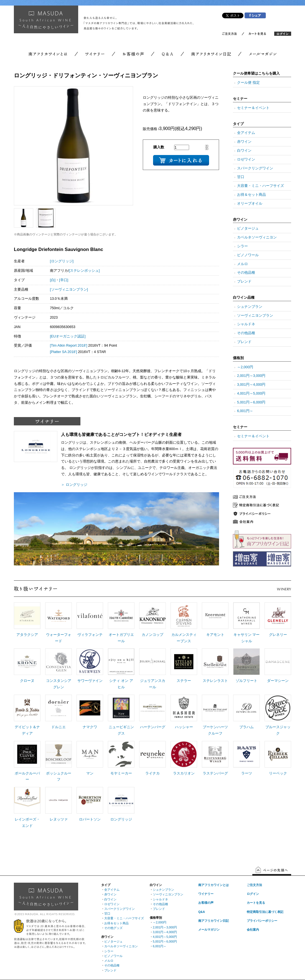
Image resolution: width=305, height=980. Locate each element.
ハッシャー (184, 727)
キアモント (215, 635)
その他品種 (246, 273)
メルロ (242, 264)
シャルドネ (246, 324)
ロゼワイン (246, 159)
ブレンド (244, 281)
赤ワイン (244, 142)
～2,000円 (245, 367)
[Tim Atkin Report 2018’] (69, 346)
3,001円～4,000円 (251, 385)
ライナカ (152, 773)
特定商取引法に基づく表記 (265, 912)
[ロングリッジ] (62, 261)
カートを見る (256, 903)
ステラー (184, 681)
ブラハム (246, 727)
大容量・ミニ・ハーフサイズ (260, 186)
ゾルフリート (246, 681)
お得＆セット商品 (251, 195)
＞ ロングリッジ (74, 485)
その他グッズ (113, 928)
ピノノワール (248, 255)
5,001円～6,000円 (251, 402)
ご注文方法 (254, 885)
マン (90, 773)
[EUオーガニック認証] (68, 336)
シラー (242, 246)
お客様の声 (206, 903)
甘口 (241, 177)
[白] (53, 280)
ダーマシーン (278, 681)
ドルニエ (59, 727)
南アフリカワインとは (213, 885)
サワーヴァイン (90, 681)
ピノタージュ (248, 229)
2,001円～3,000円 (251, 376)
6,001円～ (245, 411)
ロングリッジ (121, 819)
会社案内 (253, 930)
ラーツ (247, 773)
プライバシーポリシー (262, 921)
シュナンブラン (250, 307)
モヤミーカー (121, 773)
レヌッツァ (59, 819)
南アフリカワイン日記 (213, 921)
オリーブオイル (250, 204)
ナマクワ (90, 727)
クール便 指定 (248, 83)
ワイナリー (206, 894)
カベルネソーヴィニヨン (257, 237)
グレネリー (278, 635)
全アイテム (246, 133)
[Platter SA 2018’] (63, 352)
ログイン (253, 894)
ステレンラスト (215, 681)
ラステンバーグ (215, 773)
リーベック (278, 773)
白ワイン (244, 151)
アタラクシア (27, 635)
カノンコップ (152, 635)
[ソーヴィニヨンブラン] (69, 290)
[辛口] (64, 280)
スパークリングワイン (255, 168)
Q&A (202, 912)
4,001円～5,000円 (251, 393)
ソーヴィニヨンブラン (255, 316)
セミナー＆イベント (253, 108)
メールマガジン (209, 930)
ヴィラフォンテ (90, 635)
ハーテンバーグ (153, 727)
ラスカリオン (184, 773)
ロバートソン (90, 819)
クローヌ (27, 681)
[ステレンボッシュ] (84, 271)
